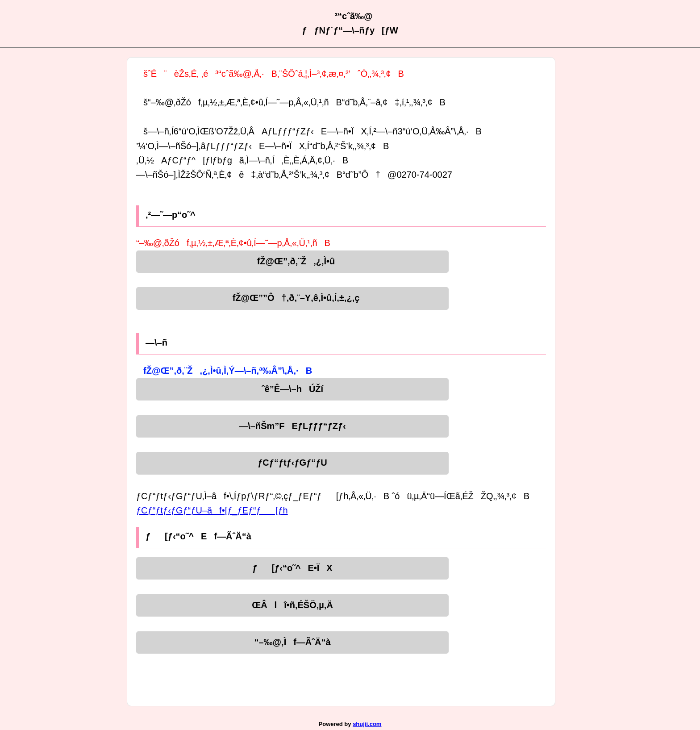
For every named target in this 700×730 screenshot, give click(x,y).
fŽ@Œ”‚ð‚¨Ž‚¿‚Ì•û (293, 261)
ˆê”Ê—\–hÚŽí (292, 389)
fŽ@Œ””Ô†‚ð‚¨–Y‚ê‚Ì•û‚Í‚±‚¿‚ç (293, 298)
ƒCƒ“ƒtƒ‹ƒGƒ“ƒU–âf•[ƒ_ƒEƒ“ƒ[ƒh (212, 510)
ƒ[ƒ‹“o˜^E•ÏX (292, 568)
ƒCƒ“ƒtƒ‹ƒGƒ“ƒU (292, 463)
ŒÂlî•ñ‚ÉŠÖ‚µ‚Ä (292, 605)
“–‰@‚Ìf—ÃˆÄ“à (292, 642)
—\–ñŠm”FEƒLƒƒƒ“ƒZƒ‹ (292, 426)
